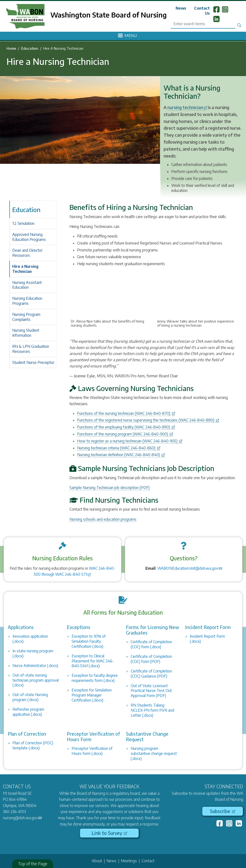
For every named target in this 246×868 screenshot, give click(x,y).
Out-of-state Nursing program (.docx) (30, 697)
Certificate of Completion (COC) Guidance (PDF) (151, 674)
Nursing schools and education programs (103, 519)
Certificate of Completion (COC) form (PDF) (151, 659)
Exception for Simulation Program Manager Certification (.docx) (92, 695)
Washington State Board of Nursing (109, 15)
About (97, 861)
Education (30, 48)
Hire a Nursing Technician (25, 269)
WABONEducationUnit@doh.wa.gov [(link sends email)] (190, 568)
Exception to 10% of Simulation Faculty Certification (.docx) (89, 641)
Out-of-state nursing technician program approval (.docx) (36, 680)
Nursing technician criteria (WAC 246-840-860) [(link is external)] (119, 448)
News (181, 8)
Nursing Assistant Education (27, 285)
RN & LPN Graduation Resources (31, 349)
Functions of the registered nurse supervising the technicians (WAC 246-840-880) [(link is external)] (148, 420)
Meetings (129, 861)
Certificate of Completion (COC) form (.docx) (151, 644)
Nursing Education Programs (27, 301)
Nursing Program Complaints (26, 317)
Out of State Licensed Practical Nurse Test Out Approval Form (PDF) (151, 691)
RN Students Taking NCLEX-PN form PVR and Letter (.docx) (152, 710)
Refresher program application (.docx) (28, 712)
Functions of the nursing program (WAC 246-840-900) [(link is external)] (125, 434)
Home (11, 48)
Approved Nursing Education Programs (29, 237)
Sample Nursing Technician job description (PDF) (110, 488)
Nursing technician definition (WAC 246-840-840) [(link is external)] (121, 455)
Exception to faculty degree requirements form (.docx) (95, 678)
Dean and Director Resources (27, 253)
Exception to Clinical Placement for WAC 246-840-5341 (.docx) (93, 661)
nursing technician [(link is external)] (187, 107)
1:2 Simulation (23, 223)
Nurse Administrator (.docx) (35, 666)
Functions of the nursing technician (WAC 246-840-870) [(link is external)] (126, 413)
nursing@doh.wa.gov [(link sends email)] (22, 818)
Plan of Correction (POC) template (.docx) (33, 745)
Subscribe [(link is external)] (223, 811)
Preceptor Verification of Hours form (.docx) (92, 751)
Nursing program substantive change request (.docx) (154, 753)
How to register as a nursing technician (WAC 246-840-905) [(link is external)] (130, 441)
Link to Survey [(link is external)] (109, 833)
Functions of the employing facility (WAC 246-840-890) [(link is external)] (126, 427)
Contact (148, 861)
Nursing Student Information (26, 333)
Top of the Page (33, 864)
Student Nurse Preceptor (33, 362)
